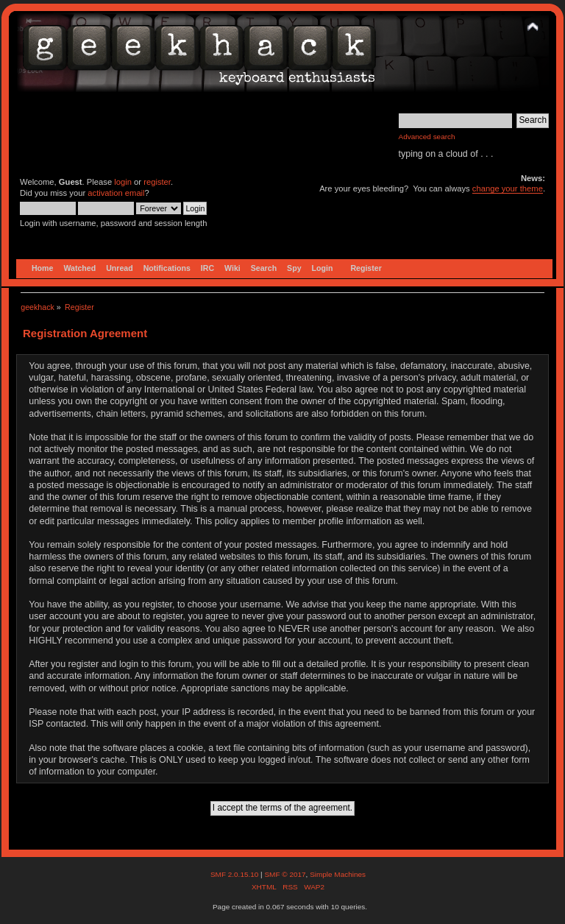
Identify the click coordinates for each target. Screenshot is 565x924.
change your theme (508, 188)
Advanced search (427, 137)
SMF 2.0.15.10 (235, 874)
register (157, 182)
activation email (116, 193)
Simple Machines (338, 874)
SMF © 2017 (285, 874)
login (123, 182)
